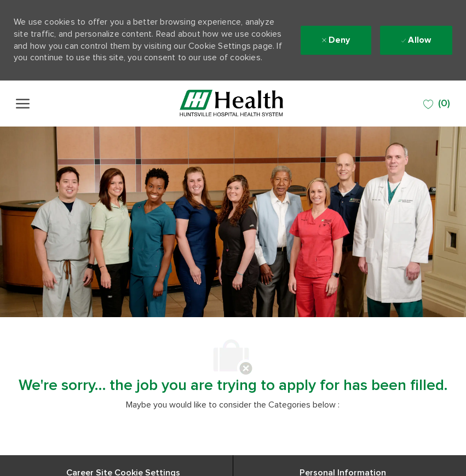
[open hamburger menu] (23, 104)
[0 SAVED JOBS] (437, 104)
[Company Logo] (232, 104)
